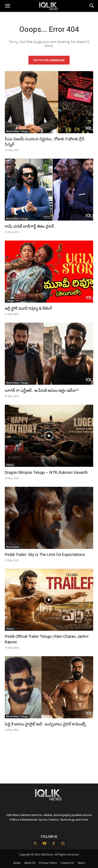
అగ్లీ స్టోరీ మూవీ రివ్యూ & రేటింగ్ (28, 308)
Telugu (10, 301)
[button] (92, 6)
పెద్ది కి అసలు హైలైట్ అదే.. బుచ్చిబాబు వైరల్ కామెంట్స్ (45, 724)
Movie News (13, 547)
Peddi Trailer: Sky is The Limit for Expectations (45, 554)
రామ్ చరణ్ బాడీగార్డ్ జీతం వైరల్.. (30, 226)
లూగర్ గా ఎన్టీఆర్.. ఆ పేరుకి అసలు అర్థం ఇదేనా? (42, 390)
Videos (10, 465)
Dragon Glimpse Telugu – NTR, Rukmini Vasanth (46, 472)
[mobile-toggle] (7, 6)
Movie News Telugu (17, 131)
